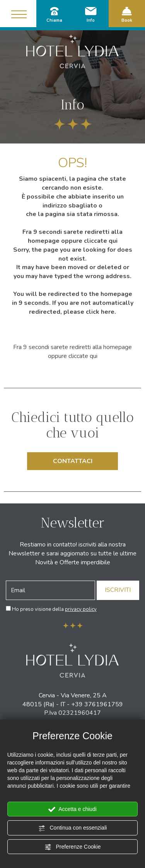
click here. (101, 312)
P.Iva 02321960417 (72, 713)
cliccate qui (101, 241)
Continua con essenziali (73, 828)
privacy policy (81, 609)
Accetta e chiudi (72, 809)
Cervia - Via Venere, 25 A (73, 695)
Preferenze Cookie (73, 847)
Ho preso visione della (54, 609)
